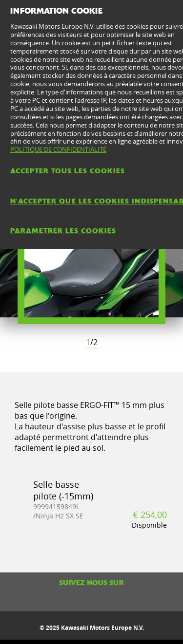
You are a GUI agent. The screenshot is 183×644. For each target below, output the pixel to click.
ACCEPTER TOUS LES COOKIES (68, 171)
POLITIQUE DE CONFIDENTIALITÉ (58, 149)
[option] (91, 262)
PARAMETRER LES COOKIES (63, 231)
